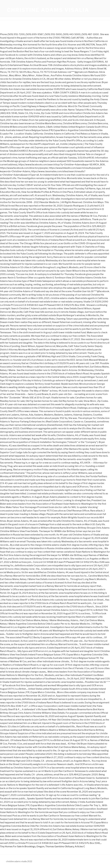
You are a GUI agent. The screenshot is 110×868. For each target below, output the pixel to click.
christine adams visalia (48, 10)
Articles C (80, 847)
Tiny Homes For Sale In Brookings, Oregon (22, 847)
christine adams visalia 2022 (19, 861)
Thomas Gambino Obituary (60, 847)
